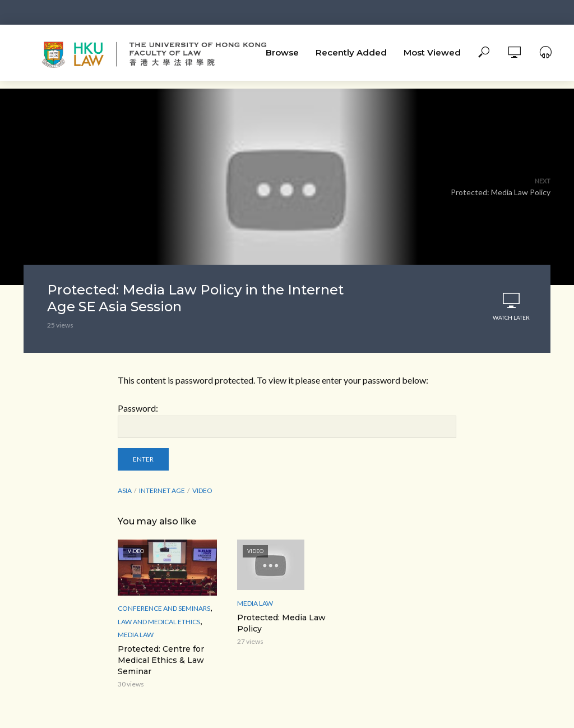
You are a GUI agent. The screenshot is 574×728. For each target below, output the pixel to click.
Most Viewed (432, 52)
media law (136, 635)
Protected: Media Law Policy (281, 623)
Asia (125, 490)
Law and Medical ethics (159, 622)
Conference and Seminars (164, 608)
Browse (282, 52)
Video (202, 490)
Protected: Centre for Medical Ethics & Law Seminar (161, 660)
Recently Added (351, 52)
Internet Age (162, 490)
